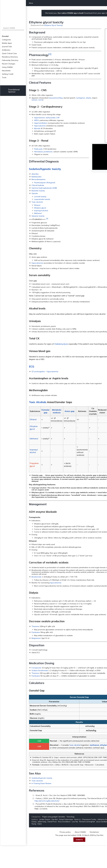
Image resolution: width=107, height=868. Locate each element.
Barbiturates (37, 177)
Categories (6, 40)
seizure (34, 100)
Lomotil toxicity (40, 197)
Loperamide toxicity (42, 199)
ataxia (88, 98)
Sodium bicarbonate (40, 670)
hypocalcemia (53, 372)
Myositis (37, 128)
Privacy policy (65, 832)
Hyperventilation (41, 123)
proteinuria (48, 152)
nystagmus (81, 98)
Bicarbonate (36, 577)
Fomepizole (36, 668)
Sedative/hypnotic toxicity (45, 169)
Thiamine (35, 626)
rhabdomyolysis (61, 344)
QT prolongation (38, 372)
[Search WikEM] (13, 28)
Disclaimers (94, 832)
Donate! (5, 36)
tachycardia (51, 118)
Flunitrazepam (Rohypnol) (45, 183)
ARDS (36, 120)
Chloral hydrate (38, 185)
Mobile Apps (7, 43)
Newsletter (6, 71)
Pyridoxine (36, 632)
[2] (47, 219)
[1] (50, 54)
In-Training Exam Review (41, 783)
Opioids (35, 193)
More (31, 3)
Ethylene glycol (40, 208)
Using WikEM (7, 67)
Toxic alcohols (37, 202)
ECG (32, 366)
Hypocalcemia (40, 126)
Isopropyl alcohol (41, 211)
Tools (4, 77)
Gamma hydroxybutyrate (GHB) (44, 188)
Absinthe (35, 174)
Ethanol (37, 205)
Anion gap (70, 411)
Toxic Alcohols (38, 402)
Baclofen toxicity (38, 191)
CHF (58, 118)
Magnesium (36, 638)
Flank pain (38, 149)
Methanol (38, 213)
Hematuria (38, 152)
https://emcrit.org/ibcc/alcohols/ (47, 801)
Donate (79, 840)
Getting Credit (8, 74)
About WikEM (80, 832)
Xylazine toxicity (38, 216)
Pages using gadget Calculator (54, 817)
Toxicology (70, 817)
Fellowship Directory (10, 60)
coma (40, 100)
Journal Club (7, 47)
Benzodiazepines (39, 179)
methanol (94, 745)
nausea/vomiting (56, 98)
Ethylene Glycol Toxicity (53, 25)
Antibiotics (6, 50)
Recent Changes (9, 64)
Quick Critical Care (9, 53)
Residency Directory (10, 57)
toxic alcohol (75, 745)
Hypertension (40, 118)
